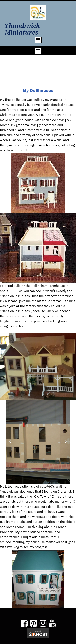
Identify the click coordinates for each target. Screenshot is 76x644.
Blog (15, 547)
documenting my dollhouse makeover (33, 542)
